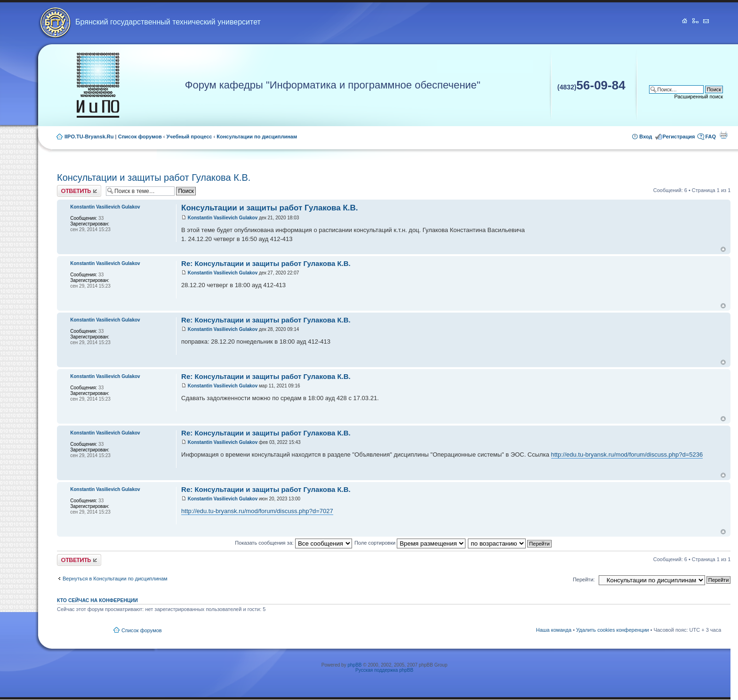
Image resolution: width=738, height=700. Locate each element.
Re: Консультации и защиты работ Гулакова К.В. (266, 263)
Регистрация (679, 137)
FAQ (710, 137)
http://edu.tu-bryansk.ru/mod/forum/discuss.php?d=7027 (257, 511)
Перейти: (584, 579)
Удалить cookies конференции (613, 630)
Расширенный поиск (699, 97)
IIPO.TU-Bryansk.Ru (89, 137)
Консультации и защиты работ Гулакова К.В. (154, 177)
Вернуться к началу (723, 249)
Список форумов (140, 137)
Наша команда (554, 630)
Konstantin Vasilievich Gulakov (223, 218)
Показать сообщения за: (293, 543)
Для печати (723, 135)
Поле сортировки (410, 543)
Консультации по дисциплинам (257, 137)
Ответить (79, 191)
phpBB (354, 665)
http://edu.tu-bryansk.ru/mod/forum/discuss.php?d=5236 (627, 455)
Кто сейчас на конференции (97, 600)
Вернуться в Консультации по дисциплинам (115, 579)
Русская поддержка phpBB (384, 670)
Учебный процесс (189, 137)
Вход (646, 137)
